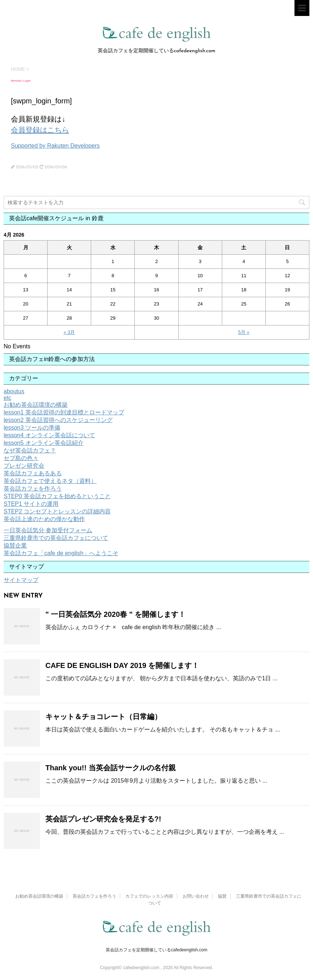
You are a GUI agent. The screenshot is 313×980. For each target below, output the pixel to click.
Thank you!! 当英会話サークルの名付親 (111, 768)
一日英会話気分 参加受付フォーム (48, 530)
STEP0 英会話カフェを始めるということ (57, 496)
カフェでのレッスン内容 (149, 896)
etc (7, 398)
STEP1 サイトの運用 (31, 504)
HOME (18, 69)
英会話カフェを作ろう (33, 489)
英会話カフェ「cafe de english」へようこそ (61, 553)
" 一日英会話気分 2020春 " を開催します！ (115, 614)
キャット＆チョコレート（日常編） (103, 717)
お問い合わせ (196, 896)
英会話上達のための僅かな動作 (44, 519)
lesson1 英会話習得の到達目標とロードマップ (64, 412)
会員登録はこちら (40, 130)
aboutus (14, 391)
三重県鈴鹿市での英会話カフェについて (56, 538)
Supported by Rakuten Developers (55, 146)
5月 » (244, 332)
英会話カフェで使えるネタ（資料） (50, 481)
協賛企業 (15, 546)
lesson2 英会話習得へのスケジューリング (58, 420)
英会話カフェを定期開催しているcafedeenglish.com (156, 950)
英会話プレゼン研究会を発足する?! (103, 819)
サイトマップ (21, 580)
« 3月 (69, 332)
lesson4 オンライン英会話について (49, 435)
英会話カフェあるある (33, 473)
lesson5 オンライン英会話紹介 (44, 443)
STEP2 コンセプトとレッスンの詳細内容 (57, 511)
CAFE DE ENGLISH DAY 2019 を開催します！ (122, 665)
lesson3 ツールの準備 (32, 428)
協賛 (222, 896)
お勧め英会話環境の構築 (36, 405)
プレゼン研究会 (24, 466)
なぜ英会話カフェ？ (30, 450)
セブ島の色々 (21, 458)
